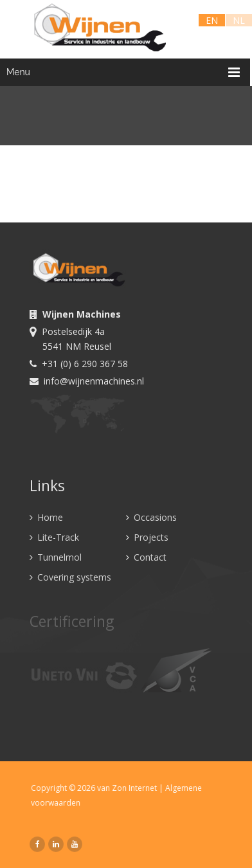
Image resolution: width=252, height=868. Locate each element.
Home (46, 517)
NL (239, 20)
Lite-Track (54, 537)
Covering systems (70, 577)
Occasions (151, 517)
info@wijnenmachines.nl (87, 381)
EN (212, 20)
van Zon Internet (130, 788)
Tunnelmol (56, 557)
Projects (147, 537)
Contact (146, 557)
